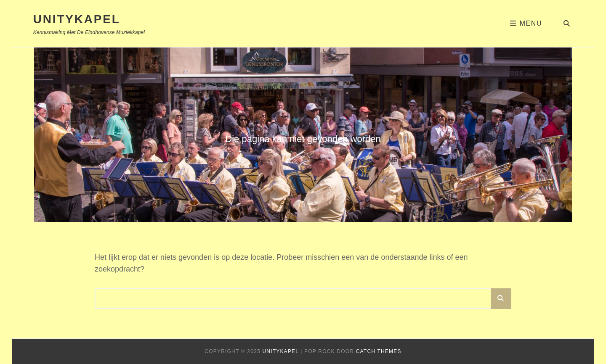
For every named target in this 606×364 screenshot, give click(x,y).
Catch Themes (379, 351)
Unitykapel (77, 19)
